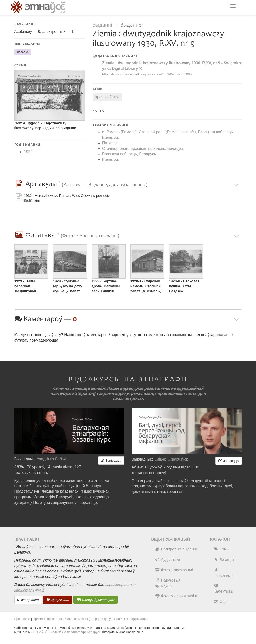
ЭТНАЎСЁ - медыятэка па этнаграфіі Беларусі (66, 632)
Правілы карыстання (48, 619)
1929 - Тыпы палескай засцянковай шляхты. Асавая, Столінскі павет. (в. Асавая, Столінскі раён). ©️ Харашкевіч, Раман (31, 287)
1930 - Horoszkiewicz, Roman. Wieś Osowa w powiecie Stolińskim (67, 198)
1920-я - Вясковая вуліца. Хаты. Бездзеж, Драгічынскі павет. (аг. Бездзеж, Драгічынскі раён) (185, 287)
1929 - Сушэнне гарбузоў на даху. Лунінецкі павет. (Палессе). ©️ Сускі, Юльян (69, 287)
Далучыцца (58, 600)
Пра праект (28, 600)
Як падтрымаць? (136, 619)
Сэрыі (222, 602)
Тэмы (221, 549)
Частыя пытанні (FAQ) (81, 619)
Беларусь (111, 159)
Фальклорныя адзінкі (177, 596)
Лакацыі (224, 560)
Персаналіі (223, 573)
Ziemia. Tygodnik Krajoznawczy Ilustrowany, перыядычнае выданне (45, 126)
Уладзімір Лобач (51, 459)
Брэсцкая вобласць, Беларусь (129, 154)
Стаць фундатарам (96, 600)
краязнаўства (107, 97)
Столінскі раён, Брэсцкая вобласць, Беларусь (143, 149)
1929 (28, 152)
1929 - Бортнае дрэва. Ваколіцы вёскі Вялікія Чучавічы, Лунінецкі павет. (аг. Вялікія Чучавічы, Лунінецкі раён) (109, 287)
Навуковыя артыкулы (168, 583)
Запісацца (111, 461)
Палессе (110, 143)
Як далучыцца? (111, 619)
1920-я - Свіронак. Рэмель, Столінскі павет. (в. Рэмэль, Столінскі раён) (146, 287)
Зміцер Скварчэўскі (171, 459)
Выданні (103, 25)
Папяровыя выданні (176, 549)
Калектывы (224, 588)
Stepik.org (85, 393)
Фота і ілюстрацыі (174, 570)
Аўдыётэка (167, 560)
